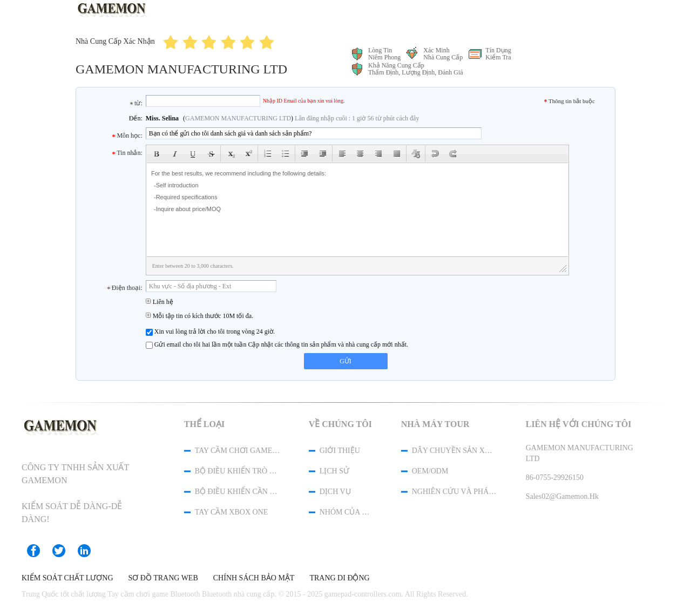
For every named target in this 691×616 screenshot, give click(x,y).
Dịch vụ (335, 492)
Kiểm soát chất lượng (67, 578)
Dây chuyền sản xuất (455, 451)
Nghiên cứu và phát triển (455, 492)
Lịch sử (334, 471)
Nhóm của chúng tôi (346, 512)
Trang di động (339, 578)
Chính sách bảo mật (254, 578)
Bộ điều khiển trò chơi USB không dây (238, 471)
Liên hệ (160, 302)
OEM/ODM (430, 471)
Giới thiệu (340, 451)
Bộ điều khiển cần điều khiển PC (238, 492)
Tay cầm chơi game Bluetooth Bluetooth (238, 451)
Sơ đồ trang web (163, 578)
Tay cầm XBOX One (232, 512)
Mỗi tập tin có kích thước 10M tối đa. (199, 316)
